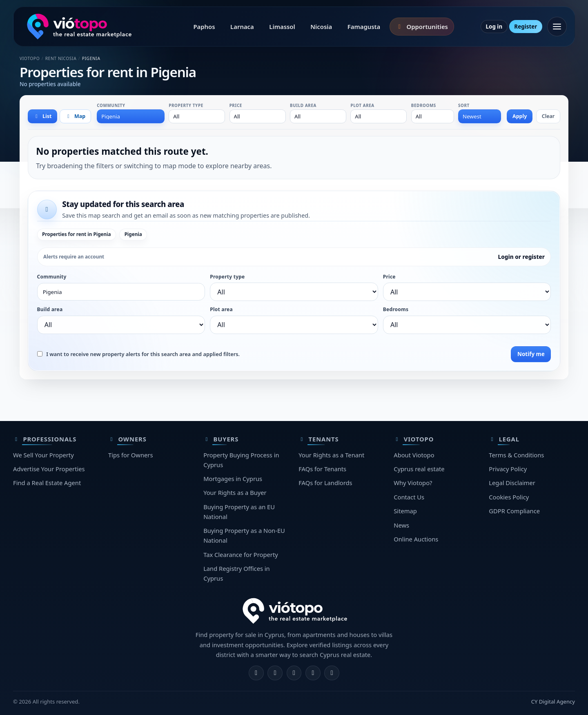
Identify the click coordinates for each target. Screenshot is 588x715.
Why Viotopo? (413, 483)
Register (526, 27)
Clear (548, 116)
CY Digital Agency (553, 702)
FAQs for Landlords (325, 483)
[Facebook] (256, 673)
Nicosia (321, 27)
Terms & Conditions (516, 455)
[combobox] (131, 116)
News (401, 525)
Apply (520, 116)
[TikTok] (332, 673)
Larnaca (242, 27)
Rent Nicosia (61, 58)
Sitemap (405, 511)
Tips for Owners (130, 455)
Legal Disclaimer (512, 483)
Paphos (204, 27)
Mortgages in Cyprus (233, 479)
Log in (494, 27)
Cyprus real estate (419, 469)
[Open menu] (557, 27)
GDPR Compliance (514, 511)
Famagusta (364, 27)
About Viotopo (414, 455)
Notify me (531, 354)
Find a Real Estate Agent (47, 483)
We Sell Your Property (43, 455)
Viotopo (30, 58)
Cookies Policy (509, 497)
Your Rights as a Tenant (331, 455)
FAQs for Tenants (322, 469)
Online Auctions (416, 539)
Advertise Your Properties (49, 469)
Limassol (282, 27)
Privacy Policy (508, 469)
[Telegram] (313, 673)
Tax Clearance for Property (241, 555)
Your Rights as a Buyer (235, 492)
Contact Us (409, 497)
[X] (294, 673)
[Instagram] (275, 673)
